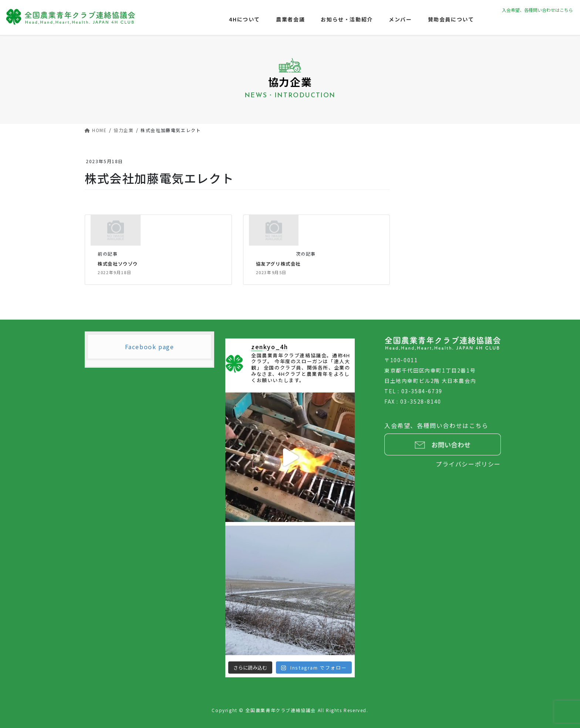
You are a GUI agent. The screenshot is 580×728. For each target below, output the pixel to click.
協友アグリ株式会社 (280, 264)
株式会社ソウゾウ (119, 264)
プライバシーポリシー (468, 464)
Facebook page (150, 346)
